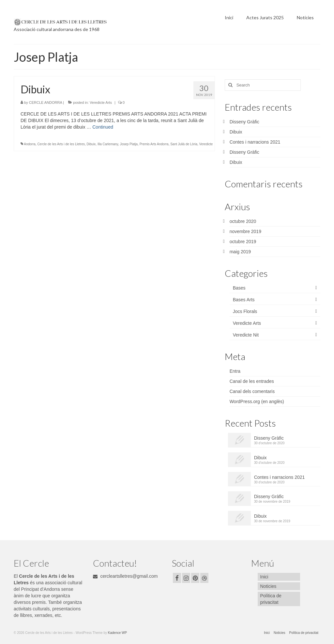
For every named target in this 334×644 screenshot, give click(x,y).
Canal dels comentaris (252, 391)
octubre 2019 (243, 242)
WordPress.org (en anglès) (257, 401)
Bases (239, 288)
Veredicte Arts (101, 102)
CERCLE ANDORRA (46, 102)
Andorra (30, 144)
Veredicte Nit (246, 335)
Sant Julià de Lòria (184, 144)
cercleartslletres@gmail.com (125, 576)
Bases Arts (244, 300)
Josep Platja (129, 144)
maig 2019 (240, 252)
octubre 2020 (243, 221)
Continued (103, 127)
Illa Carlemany (108, 144)
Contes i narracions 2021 (255, 142)
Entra (235, 371)
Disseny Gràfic (244, 122)
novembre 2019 (245, 231)
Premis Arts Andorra (154, 144)
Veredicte (206, 144)
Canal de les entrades (252, 381)
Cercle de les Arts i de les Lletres (61, 144)
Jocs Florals (245, 311)
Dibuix (91, 144)
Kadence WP (117, 633)
